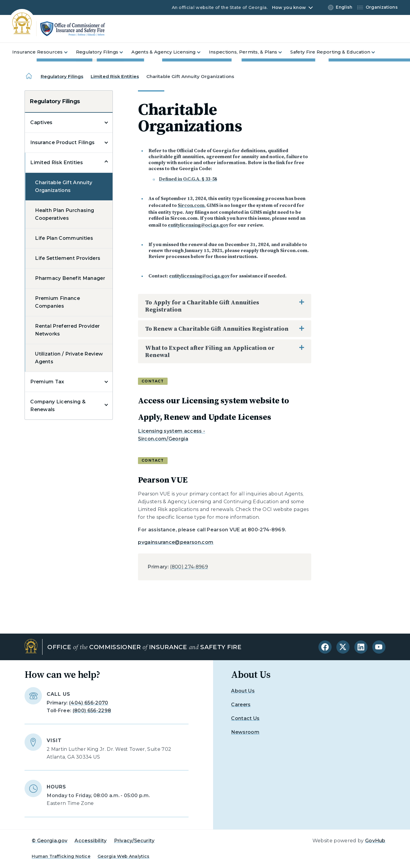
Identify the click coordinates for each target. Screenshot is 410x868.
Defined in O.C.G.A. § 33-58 (188, 179)
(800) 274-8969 (189, 567)
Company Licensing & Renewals (58, 406)
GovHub (375, 841)
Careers (241, 705)
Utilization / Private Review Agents (69, 358)
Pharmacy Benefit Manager (70, 278)
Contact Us (245, 718)
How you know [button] (289, 7)
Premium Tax (47, 382)
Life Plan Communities (64, 238)
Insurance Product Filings (62, 142)
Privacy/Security (134, 841)
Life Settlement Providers (68, 258)
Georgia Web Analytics (124, 856)
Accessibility (91, 841)
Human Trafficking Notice (61, 856)
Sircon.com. (192, 205)
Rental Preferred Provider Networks (67, 330)
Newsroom (245, 732)
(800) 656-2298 (92, 711)
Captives (41, 122)
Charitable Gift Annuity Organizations (64, 186)
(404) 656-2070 (89, 703)
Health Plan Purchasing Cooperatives (64, 214)
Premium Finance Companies (57, 302)
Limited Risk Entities (115, 76)
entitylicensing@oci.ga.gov (198, 225)
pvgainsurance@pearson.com (176, 542)
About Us (243, 691)
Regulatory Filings (62, 76)
